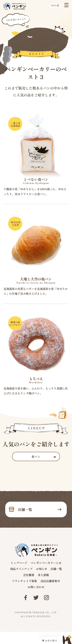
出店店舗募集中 (50, 581)
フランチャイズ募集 (24, 581)
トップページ (19, 563)
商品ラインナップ (21, 569)
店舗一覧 (40, 509)
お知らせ (42, 569)
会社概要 (29, 575)
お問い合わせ (36, 587)
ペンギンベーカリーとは (46, 563)
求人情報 (43, 575)
